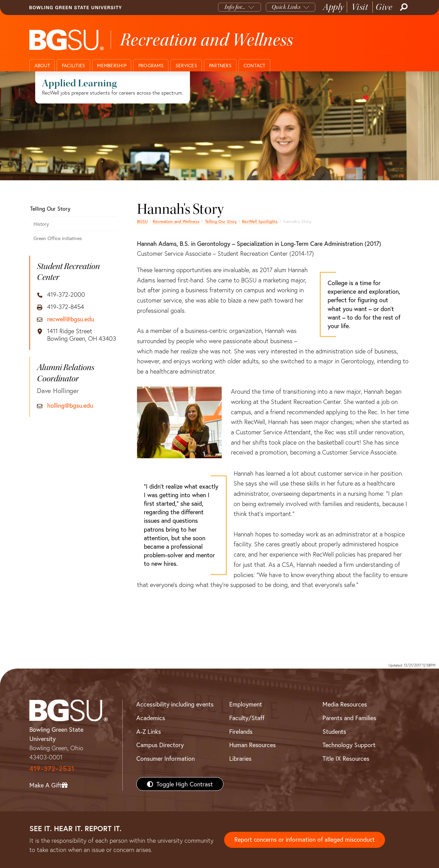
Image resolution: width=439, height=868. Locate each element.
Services (186, 65)
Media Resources (345, 704)
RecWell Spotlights (260, 221)
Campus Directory (160, 745)
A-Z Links (149, 731)
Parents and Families (349, 718)
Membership (112, 65)
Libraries (240, 758)
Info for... (235, 7)
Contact (255, 65)
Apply (333, 7)
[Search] (403, 7)
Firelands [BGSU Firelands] (241, 731)
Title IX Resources (346, 758)
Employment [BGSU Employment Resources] (246, 704)
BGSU (142, 221)
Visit (360, 7)
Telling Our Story (221, 221)
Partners (220, 65)
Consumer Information (166, 758)
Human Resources (252, 745)
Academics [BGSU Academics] (151, 718)
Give (384, 7)
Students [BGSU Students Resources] (334, 731)
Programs (151, 65)
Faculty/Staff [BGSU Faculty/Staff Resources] (247, 718)
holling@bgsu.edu (70, 406)
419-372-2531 (52, 768)
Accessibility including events (175, 704)
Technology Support (349, 745)
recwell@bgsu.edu (71, 319)
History (41, 224)
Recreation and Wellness (176, 221)
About (42, 65)
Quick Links (286, 7)
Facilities (74, 65)
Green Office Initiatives (58, 238)
